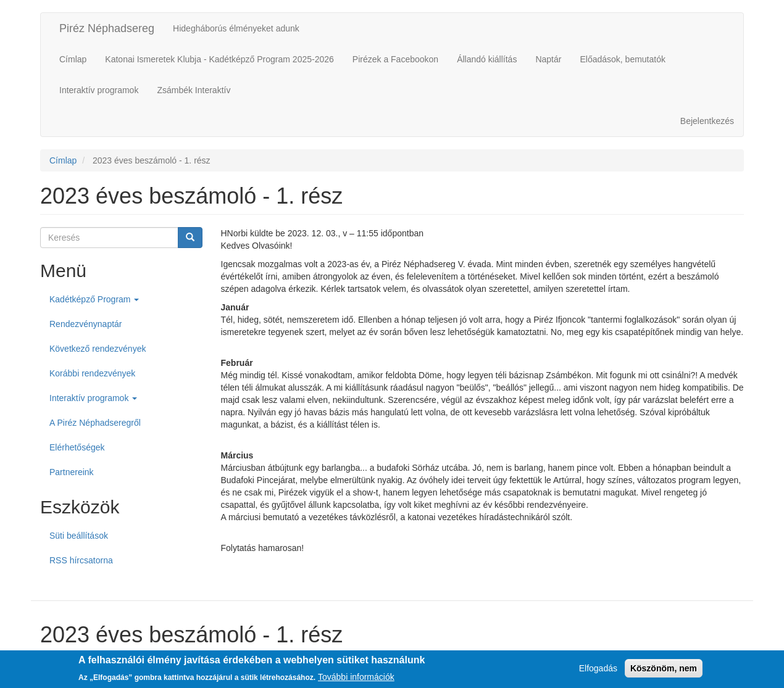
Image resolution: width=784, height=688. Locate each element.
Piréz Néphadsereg (107, 28)
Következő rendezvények (98, 349)
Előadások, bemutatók (623, 59)
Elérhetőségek (77, 447)
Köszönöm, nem (664, 671)
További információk (356, 679)
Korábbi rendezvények (92, 373)
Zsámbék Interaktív (194, 90)
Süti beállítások (79, 536)
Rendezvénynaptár (86, 324)
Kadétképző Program (94, 299)
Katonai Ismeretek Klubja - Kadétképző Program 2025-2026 (219, 59)
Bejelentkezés (707, 121)
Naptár (548, 59)
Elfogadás (598, 671)
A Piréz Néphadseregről (95, 423)
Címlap (73, 59)
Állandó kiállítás (487, 59)
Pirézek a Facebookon (395, 59)
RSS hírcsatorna (81, 560)
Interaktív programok (99, 90)
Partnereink (72, 472)
